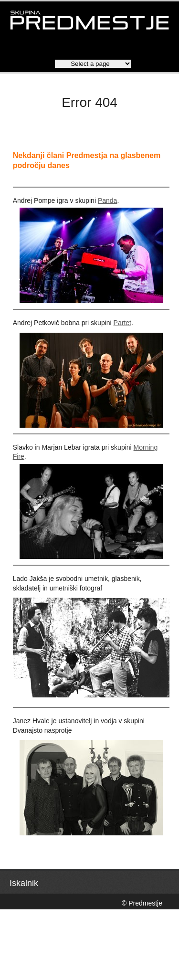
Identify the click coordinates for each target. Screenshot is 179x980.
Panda (107, 200)
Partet (122, 323)
